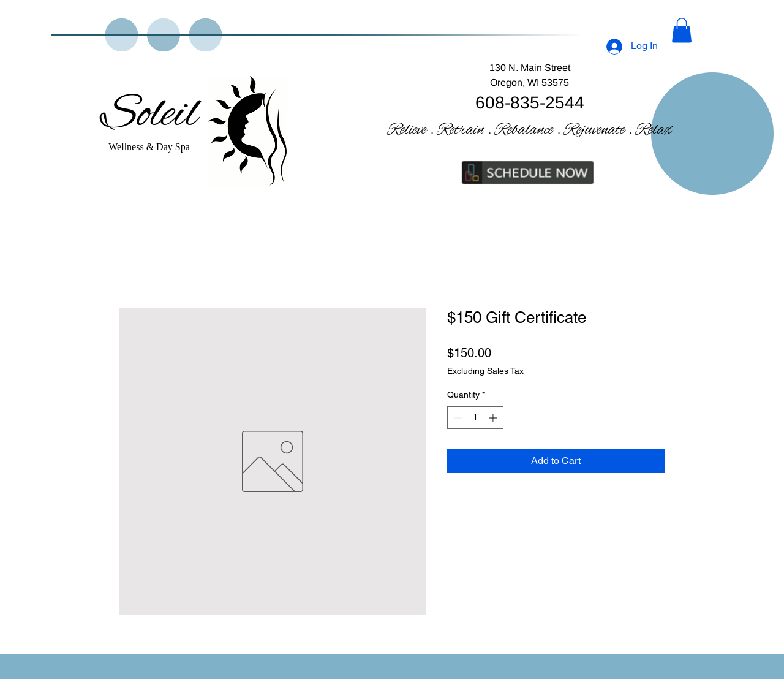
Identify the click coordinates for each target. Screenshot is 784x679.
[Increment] (494, 418)
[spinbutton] (475, 418)
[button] (682, 30)
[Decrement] (457, 418)
